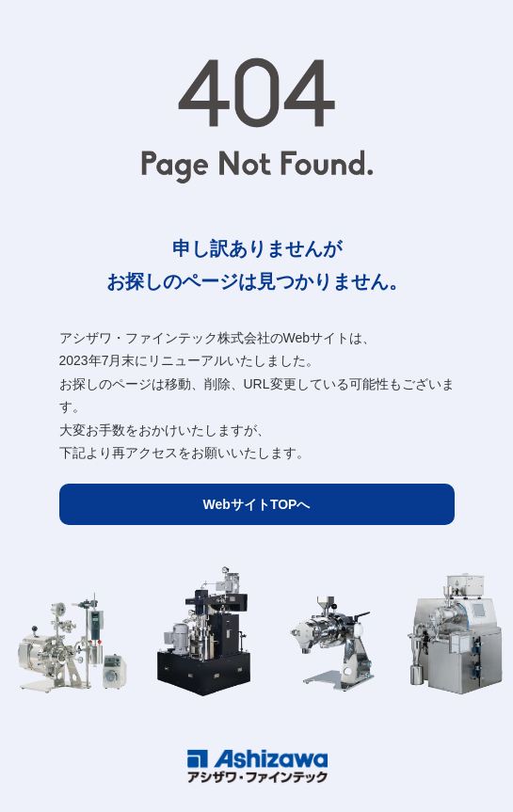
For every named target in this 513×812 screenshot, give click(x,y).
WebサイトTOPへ (257, 504)
